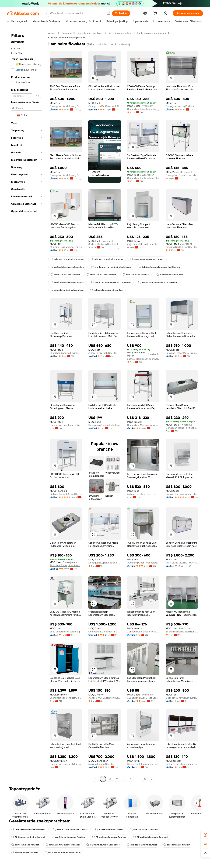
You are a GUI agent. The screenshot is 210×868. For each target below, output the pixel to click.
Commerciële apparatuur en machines (82, 33)
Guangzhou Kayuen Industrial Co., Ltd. (182, 698)
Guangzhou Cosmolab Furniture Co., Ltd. (66, 764)
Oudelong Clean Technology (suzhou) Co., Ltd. (143, 563)
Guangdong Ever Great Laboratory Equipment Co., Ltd (143, 698)
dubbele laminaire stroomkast (67, 290)
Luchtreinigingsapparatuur (152, 33)
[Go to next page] (152, 779)
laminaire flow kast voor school (63, 845)
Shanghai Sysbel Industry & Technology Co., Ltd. (66, 698)
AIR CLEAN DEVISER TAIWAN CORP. (182, 563)
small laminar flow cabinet (65, 275)
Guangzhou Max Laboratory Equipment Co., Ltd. (143, 425)
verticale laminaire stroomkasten (63, 852)
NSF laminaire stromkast (109, 829)
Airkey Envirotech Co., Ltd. (103, 353)
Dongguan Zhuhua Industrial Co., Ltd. (105, 425)
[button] (108, 13)
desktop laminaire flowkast (142, 845)
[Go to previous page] (96, 779)
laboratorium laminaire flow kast (71, 829)
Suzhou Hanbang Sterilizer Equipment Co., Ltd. (105, 244)
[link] (205, 835)
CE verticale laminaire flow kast (109, 837)
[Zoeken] (121, 13)
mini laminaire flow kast (136, 275)
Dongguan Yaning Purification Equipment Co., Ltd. (182, 106)
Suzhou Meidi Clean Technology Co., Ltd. (143, 359)
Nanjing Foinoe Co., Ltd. (101, 764)
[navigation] (27, 406)
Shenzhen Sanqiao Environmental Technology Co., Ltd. (66, 353)
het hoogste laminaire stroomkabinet (111, 282)
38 (145, 779)
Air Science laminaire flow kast (28, 837)
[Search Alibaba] (77, 13)
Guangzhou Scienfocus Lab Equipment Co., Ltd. (143, 109)
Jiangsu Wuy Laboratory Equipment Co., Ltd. (105, 698)
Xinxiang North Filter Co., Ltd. (181, 247)
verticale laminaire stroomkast (147, 259)
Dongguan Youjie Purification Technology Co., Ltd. (182, 428)
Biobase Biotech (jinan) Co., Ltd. (66, 494)
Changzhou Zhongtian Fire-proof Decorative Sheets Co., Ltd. (105, 632)
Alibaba (52, 33)
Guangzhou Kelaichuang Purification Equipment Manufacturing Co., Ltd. (66, 106)
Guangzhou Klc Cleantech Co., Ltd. (105, 106)
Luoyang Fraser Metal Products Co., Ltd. (182, 353)
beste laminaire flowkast (25, 845)
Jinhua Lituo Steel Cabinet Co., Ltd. (182, 764)
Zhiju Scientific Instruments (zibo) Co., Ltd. (143, 244)
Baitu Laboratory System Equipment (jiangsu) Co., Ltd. (66, 632)
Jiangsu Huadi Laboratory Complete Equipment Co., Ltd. (143, 632)
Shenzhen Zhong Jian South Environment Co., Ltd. (66, 565)
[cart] (156, 14)
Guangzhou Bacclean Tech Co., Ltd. (66, 425)
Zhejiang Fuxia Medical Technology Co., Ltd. (66, 247)
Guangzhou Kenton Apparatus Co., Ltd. (143, 178)
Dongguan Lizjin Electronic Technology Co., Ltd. (105, 563)
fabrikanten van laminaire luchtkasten (112, 267)
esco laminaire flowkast (177, 845)
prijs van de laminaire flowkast (67, 259)
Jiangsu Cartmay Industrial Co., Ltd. (182, 494)
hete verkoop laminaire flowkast (29, 829)
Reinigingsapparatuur (120, 33)
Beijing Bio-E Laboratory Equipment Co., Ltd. (143, 764)
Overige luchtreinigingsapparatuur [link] (67, 38)
